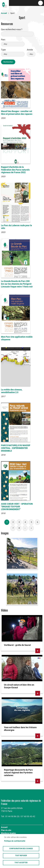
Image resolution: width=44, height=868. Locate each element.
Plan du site (6, 830)
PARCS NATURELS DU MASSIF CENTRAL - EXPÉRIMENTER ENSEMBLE (16, 448)
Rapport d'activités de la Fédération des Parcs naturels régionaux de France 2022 (15, 170)
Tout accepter (21, 863)
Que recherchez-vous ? (12, 29)
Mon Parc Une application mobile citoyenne (17, 338)
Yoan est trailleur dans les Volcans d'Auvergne (20, 729)
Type (3, 50)
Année (30, 50)
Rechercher (8, 62)
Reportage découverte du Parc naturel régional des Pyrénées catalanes (18, 773)
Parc (3, 40)
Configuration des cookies (21, 849)
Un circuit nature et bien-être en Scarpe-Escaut (19, 686)
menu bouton (40, 3)
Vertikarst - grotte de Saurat (17, 645)
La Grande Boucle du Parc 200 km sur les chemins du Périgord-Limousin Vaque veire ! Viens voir (17, 284)
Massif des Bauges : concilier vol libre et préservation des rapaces (17, 113)
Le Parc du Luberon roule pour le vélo (16, 227)
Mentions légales (8, 833)
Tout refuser (21, 856)
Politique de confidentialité (15, 841)
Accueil (4, 13)
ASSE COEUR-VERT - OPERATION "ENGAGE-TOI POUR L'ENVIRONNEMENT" (17, 507)
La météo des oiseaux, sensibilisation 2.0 (12, 391)
